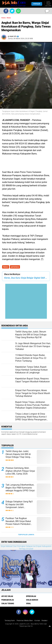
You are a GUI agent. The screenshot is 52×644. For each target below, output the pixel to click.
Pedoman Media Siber (25, 621)
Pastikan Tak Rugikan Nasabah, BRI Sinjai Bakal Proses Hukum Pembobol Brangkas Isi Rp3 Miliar (18, 521)
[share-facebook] (6, 11)
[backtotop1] (50, 626)
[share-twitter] (12, 11)
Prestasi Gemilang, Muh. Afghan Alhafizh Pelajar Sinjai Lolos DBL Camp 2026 (20, 471)
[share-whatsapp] (18, 11)
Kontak (37, 621)
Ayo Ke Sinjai (7, 596)
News (6, 267)
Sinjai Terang (8, 603)
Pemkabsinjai (8, 600)
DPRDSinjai (31, 596)
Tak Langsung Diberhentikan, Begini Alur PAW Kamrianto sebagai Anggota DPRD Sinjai (20, 488)
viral (28, 603)
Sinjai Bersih (32, 600)
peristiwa (15, 267)
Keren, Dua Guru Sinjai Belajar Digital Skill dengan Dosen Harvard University (26, 278)
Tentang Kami (10, 621)
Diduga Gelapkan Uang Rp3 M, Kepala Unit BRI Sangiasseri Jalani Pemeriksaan (19, 505)
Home (3, 18)
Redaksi (45, 621)
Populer (37, 4)
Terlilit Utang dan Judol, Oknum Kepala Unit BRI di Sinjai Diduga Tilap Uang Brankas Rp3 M (18, 454)
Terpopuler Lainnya (26, 535)
